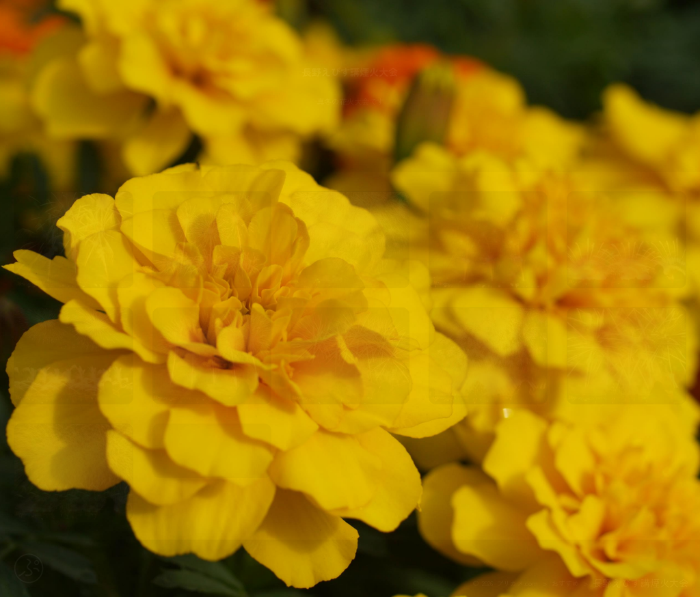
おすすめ (565, 583)
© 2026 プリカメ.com (506, 583)
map (212, 471)
